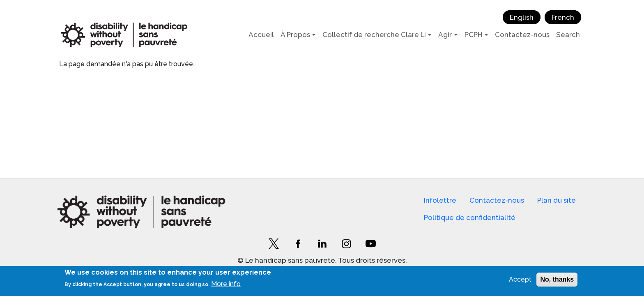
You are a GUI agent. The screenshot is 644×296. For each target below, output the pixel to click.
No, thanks (557, 279)
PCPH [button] (474, 35)
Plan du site (557, 200)
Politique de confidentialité (470, 217)
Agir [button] (445, 35)
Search (568, 35)
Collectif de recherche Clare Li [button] (374, 35)
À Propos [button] (295, 35)
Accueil (261, 35)
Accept (520, 279)
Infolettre (440, 200)
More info (226, 284)
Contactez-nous (522, 35)
